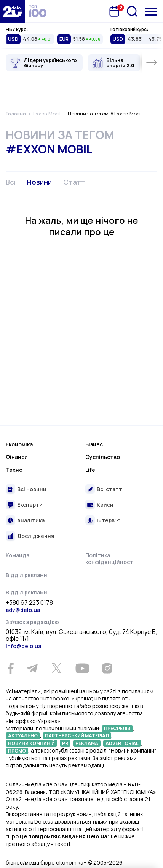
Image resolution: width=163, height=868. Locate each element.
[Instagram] (107, 668)
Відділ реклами (26, 575)
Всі (11, 182)
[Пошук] (132, 11)
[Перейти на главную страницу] (13, 11)
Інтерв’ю (109, 520)
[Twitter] (56, 668)
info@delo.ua (23, 646)
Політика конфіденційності (110, 559)
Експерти (30, 505)
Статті (75, 182)
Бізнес (94, 444)
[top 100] (38, 11)
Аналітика (31, 520)
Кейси (105, 505)
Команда (18, 555)
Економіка (19, 444)
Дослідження (36, 536)
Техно (14, 470)
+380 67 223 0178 (29, 603)
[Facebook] (10, 668)
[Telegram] (32, 668)
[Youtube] (82, 668)
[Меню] (151, 12)
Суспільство (103, 457)
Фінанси (17, 457)
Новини (39, 182)
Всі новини (32, 489)
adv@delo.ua (23, 610)
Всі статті (110, 489)
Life (90, 470)
